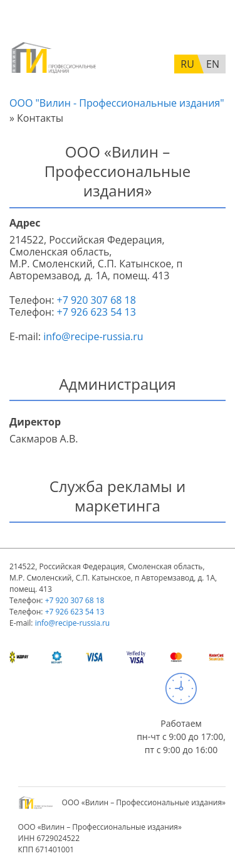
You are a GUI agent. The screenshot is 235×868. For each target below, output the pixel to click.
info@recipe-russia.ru (93, 336)
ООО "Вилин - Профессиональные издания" (117, 103)
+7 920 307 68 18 (97, 300)
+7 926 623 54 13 (97, 312)
